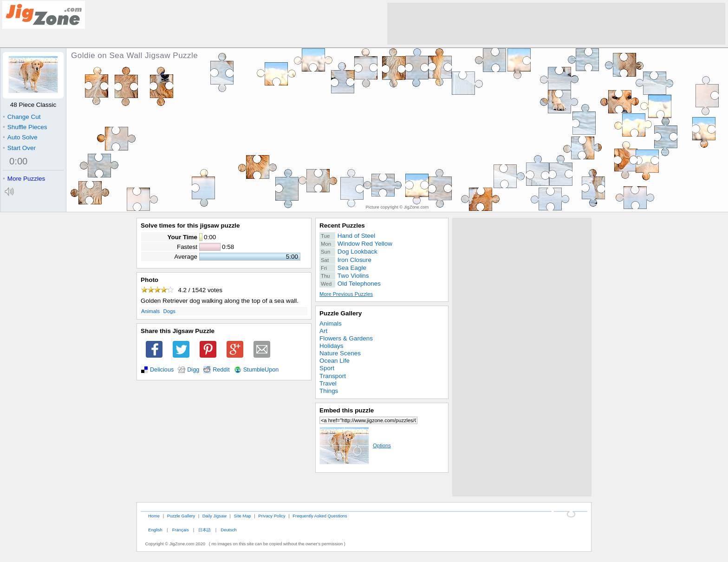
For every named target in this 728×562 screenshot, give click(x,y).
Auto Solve (20, 137)
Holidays (331, 346)
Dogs (169, 311)
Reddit (221, 370)
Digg (193, 370)
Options (355, 445)
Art (323, 331)
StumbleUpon (261, 370)
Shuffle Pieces (25, 127)
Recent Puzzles (342, 225)
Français (181, 530)
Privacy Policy (272, 516)
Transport (333, 376)
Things (329, 391)
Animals (150, 311)
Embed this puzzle (347, 410)
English (155, 530)
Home (154, 516)
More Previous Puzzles (346, 294)
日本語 (205, 530)
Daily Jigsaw (214, 516)
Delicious (162, 370)
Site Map (243, 516)
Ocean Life (335, 361)
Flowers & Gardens (346, 338)
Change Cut (22, 117)
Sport (327, 368)
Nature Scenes (340, 353)
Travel (328, 383)
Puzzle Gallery (341, 313)
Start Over (19, 148)
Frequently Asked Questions (320, 516)
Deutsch (228, 530)
